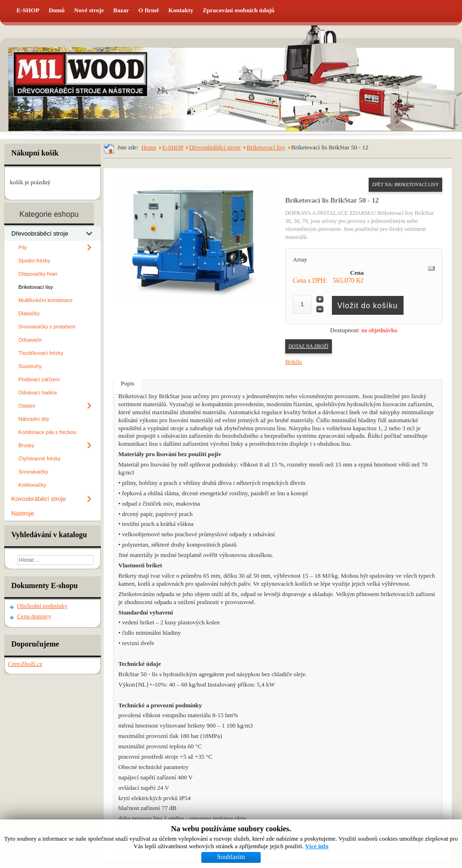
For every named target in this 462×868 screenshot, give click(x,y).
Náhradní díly (34, 419)
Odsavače (30, 340)
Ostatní (27, 406)
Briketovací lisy (36, 287)
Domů (57, 10)
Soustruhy (30, 366)
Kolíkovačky (32, 485)
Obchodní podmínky (42, 606)
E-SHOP (28, 10)
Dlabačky (29, 313)
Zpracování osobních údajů (239, 10)
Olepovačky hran (38, 274)
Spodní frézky (34, 261)
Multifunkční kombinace (45, 300)
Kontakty (181, 10)
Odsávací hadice (38, 393)
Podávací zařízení (39, 379)
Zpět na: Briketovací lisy (405, 184)
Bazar (121, 10)
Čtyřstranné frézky (39, 459)
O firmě (149, 10)
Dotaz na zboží (309, 346)
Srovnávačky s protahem (47, 327)
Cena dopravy (34, 616)
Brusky (26, 445)
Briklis (293, 362)
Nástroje (23, 513)
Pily (23, 247)
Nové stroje (89, 10)
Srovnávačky (33, 472)
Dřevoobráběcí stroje (40, 233)
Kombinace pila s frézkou (47, 432)
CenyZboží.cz (25, 664)
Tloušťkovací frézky (41, 353)
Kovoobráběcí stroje (39, 499)
